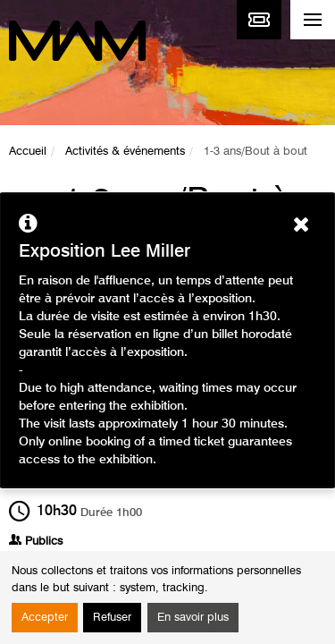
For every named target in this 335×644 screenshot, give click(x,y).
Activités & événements (125, 152)
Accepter (45, 618)
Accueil (28, 152)
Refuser (112, 618)
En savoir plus (193, 618)
